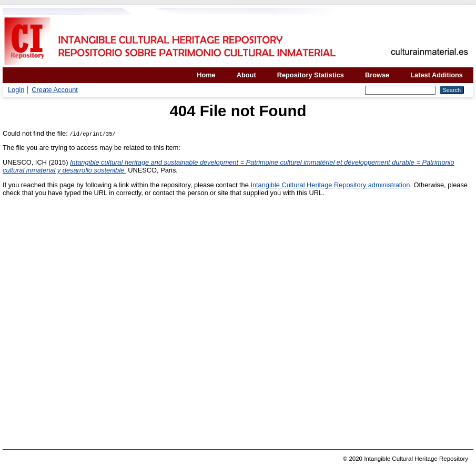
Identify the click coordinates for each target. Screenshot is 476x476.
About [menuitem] (246, 75)
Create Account (55, 90)
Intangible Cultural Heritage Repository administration (330, 185)
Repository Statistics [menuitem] (311, 75)
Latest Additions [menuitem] (437, 75)
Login (16, 90)
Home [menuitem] (206, 75)
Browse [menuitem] (377, 75)
